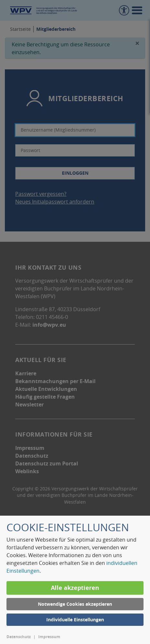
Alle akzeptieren (75, 588)
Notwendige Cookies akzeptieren (75, 604)
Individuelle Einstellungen (75, 620)
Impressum (49, 637)
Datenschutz (19, 637)
